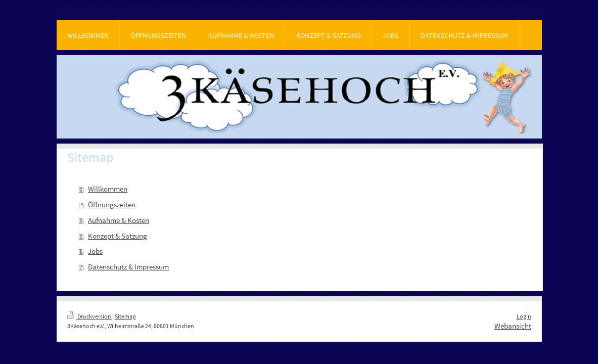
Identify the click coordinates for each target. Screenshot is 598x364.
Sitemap (125, 316)
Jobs (95, 251)
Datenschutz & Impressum (128, 267)
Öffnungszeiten (112, 204)
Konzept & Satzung (118, 236)
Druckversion (90, 316)
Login (524, 316)
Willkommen (108, 189)
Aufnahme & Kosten (119, 220)
